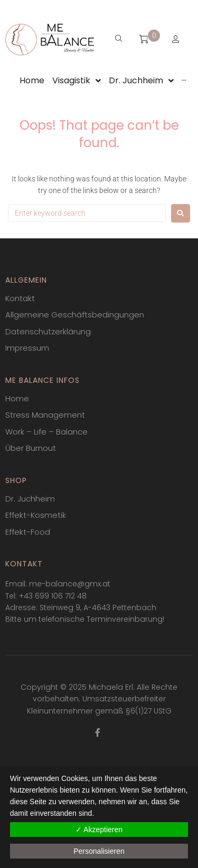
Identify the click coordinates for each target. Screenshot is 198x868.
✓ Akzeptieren (99, 830)
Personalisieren (99, 851)
